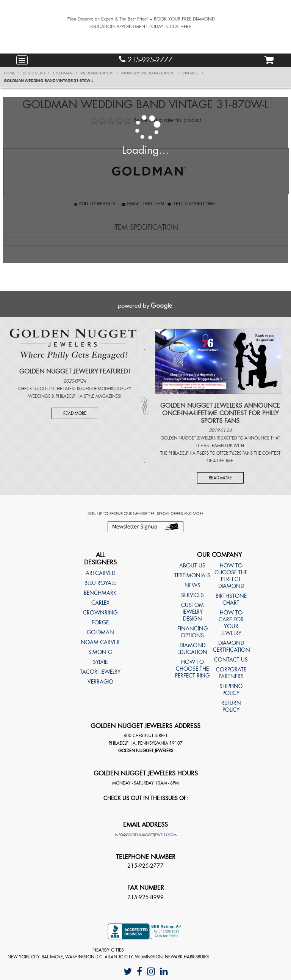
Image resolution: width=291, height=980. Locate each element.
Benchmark (100, 593)
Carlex (100, 603)
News (192, 585)
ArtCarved (100, 573)
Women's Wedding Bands (150, 73)
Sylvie (100, 662)
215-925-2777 (146, 60)
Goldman (65, 73)
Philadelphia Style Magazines (88, 396)
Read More (75, 413)
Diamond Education (192, 649)
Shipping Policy (231, 690)
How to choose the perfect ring (192, 669)
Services (192, 595)
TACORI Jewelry (100, 672)
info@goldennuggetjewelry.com (146, 835)
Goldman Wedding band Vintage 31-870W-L (49, 81)
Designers (36, 73)
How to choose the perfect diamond (231, 576)
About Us (192, 566)
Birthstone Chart (231, 599)
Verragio (100, 682)
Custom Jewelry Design (192, 612)
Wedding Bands (99, 73)
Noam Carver (100, 642)
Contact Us (231, 660)
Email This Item (143, 204)
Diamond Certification (231, 646)
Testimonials (192, 575)
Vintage (193, 73)
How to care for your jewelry (231, 623)
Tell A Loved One (191, 204)
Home (12, 73)
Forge (100, 622)
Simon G (100, 652)
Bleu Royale (100, 583)
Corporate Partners (231, 673)
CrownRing (100, 613)
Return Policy (231, 706)
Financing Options (192, 632)
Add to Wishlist (96, 204)
